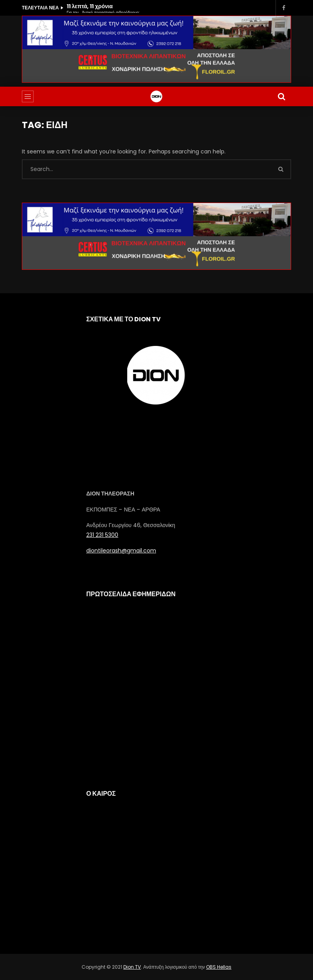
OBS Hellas (219, 967)
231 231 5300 (102, 535)
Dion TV (132, 967)
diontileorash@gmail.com (121, 551)
